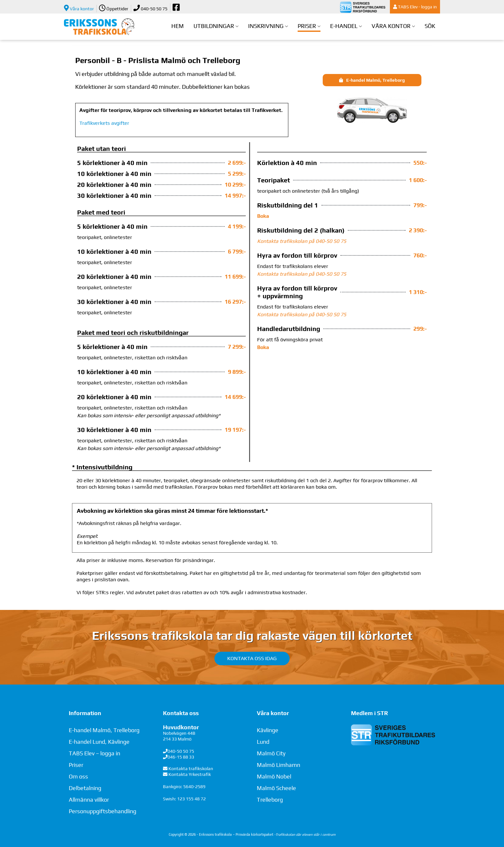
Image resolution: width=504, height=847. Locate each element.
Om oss (78, 776)
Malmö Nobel (274, 776)
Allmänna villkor (89, 800)
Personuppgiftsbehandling (103, 811)
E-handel (344, 26)
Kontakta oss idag (252, 658)
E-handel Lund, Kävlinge (99, 742)
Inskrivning (266, 26)
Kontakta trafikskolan (191, 769)
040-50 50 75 (150, 8)
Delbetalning (85, 788)
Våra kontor (79, 8)
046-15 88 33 (181, 757)
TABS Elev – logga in (94, 753)
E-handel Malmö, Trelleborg (104, 730)
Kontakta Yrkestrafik (190, 774)
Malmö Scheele (276, 788)
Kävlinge (268, 730)
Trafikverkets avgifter (104, 123)
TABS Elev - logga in (415, 7)
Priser (307, 26)
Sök (430, 26)
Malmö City (271, 753)
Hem (178, 26)
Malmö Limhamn (279, 765)
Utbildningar (214, 26)
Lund (263, 742)
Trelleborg (270, 800)
